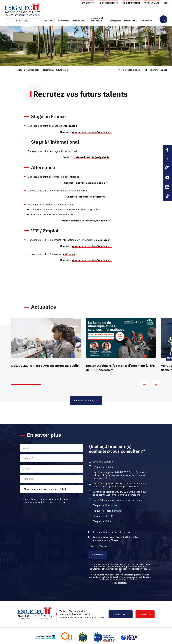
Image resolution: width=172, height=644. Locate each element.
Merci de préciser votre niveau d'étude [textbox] (46, 488)
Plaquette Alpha (102, 520)
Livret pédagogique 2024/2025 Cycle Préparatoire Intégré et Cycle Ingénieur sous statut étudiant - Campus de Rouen (121, 474)
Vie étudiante (152, 3)
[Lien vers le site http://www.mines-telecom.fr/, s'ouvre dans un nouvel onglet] (45, 636)
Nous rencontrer (108, 3)
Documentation (131, 3)
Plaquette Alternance (105, 504)
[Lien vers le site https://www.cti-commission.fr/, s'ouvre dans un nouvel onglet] (66, 636)
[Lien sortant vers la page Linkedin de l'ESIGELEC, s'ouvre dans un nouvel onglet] (167, 187)
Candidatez (88, 3)
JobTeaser (69, 126)
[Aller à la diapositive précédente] (144, 384)
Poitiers (27, 21)
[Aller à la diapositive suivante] (156, 384)
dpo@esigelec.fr (120, 582)
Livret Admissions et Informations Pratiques (118, 499)
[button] (50, 21)
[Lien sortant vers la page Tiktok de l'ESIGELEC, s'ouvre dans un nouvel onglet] (167, 196)
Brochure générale (103, 461)
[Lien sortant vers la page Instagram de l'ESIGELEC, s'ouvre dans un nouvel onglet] (167, 168)
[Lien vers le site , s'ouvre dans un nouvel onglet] (82, 636)
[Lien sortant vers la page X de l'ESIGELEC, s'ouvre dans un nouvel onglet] (167, 159)
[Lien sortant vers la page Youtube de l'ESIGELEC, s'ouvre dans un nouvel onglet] (167, 177)
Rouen (17, 21)
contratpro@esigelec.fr (92, 196)
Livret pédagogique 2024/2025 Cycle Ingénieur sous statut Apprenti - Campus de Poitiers (120, 492)
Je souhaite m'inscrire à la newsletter (114, 531)
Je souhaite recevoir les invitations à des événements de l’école (115, 538)
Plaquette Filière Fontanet (108, 510)
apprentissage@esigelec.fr (92, 182)
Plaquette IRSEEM (103, 515)
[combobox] (52, 488)
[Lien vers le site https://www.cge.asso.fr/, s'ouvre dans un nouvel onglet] (129, 636)
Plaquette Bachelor (104, 466)
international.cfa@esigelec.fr (92, 157)
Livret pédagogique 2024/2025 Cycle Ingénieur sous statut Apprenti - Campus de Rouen (120, 484)
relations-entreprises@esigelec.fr (92, 132)
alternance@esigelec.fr (96, 220)
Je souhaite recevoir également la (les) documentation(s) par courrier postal (46, 499)
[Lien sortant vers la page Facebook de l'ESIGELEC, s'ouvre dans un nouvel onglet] (167, 149)
